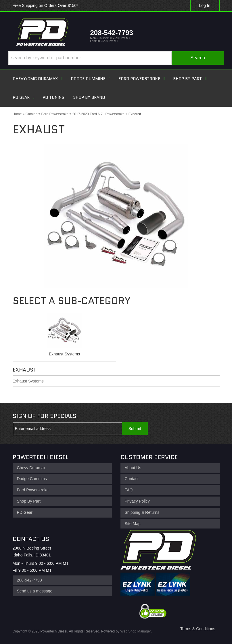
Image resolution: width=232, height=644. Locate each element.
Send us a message (35, 591)
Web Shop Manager (136, 631)
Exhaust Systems (64, 354)
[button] (116, 58)
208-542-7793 (29, 580)
